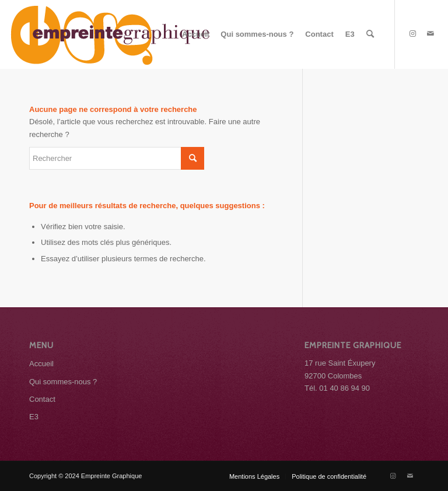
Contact (42, 399)
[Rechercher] (370, 34)
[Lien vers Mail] (430, 34)
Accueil (41, 364)
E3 (34, 417)
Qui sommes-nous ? (63, 382)
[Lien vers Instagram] (413, 34)
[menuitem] (195, 34)
